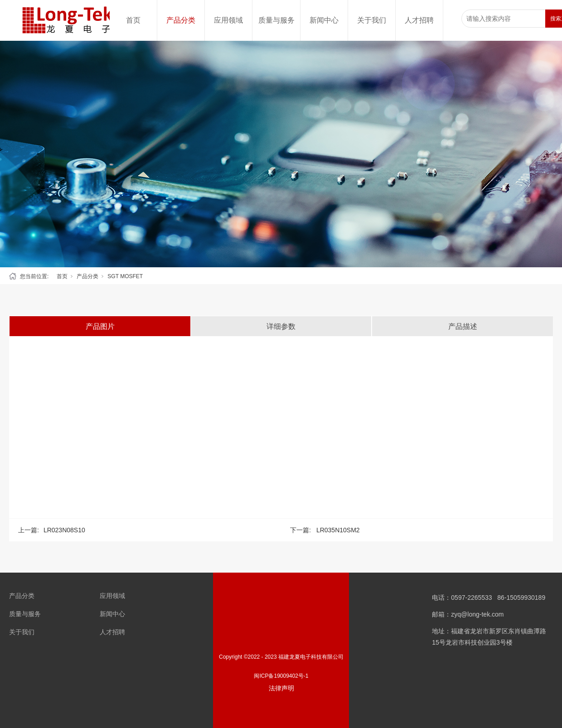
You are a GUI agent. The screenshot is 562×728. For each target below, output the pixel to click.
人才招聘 (419, 20)
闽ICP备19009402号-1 (281, 676)
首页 (133, 20)
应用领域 (228, 20)
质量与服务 (276, 20)
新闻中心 (324, 20)
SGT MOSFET (125, 276)
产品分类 (181, 20)
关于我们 (372, 20)
